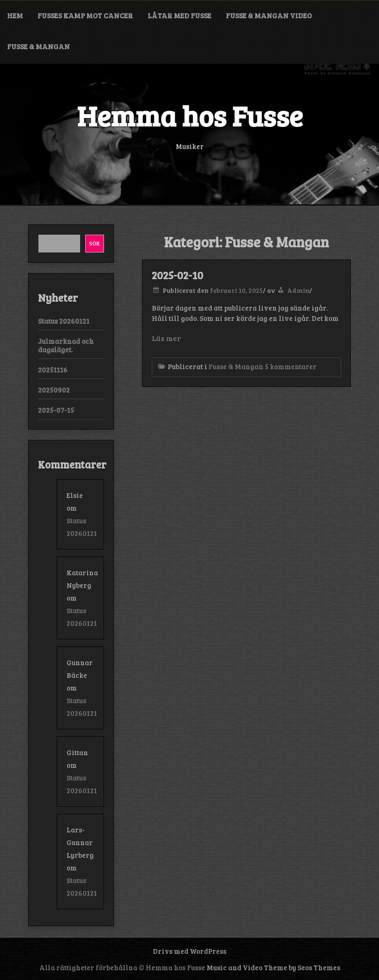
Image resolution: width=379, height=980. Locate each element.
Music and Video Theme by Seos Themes (273, 967)
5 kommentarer (291, 366)
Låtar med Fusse (179, 15)
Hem (15, 15)
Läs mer (166, 338)
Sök (94, 243)
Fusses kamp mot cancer (85, 15)
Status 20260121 (64, 321)
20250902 (54, 390)
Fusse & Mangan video (269, 15)
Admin (298, 290)
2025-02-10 (178, 275)
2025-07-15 (56, 410)
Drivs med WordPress (189, 951)
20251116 (53, 370)
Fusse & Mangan (38, 46)
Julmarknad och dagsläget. (66, 345)
